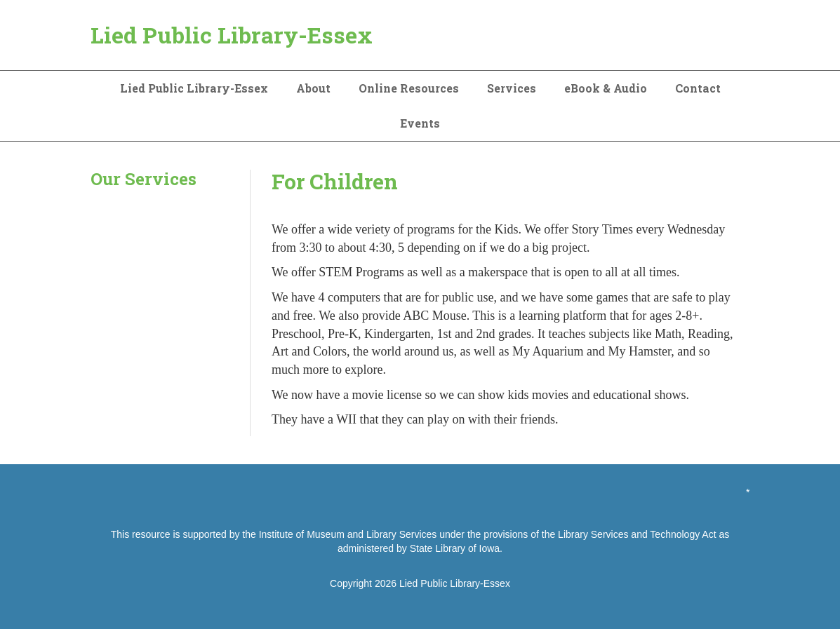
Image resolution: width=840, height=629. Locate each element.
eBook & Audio (606, 88)
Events (420, 123)
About (313, 88)
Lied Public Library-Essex (232, 35)
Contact (698, 88)
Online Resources (409, 88)
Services (512, 88)
